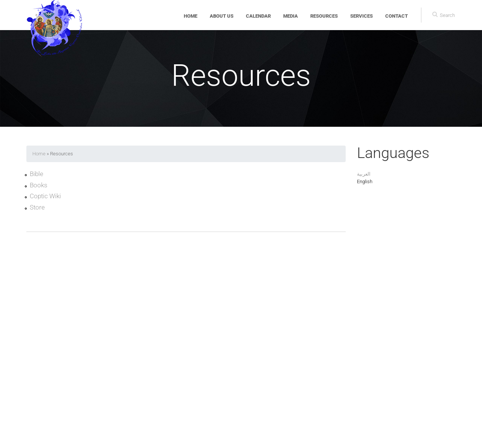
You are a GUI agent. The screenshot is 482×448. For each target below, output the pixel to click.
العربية (364, 174)
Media (291, 16)
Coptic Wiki (45, 196)
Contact (397, 16)
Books (39, 185)
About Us (222, 16)
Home (191, 16)
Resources (324, 16)
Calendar (258, 16)
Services (361, 16)
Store (37, 208)
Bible (37, 174)
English (365, 181)
